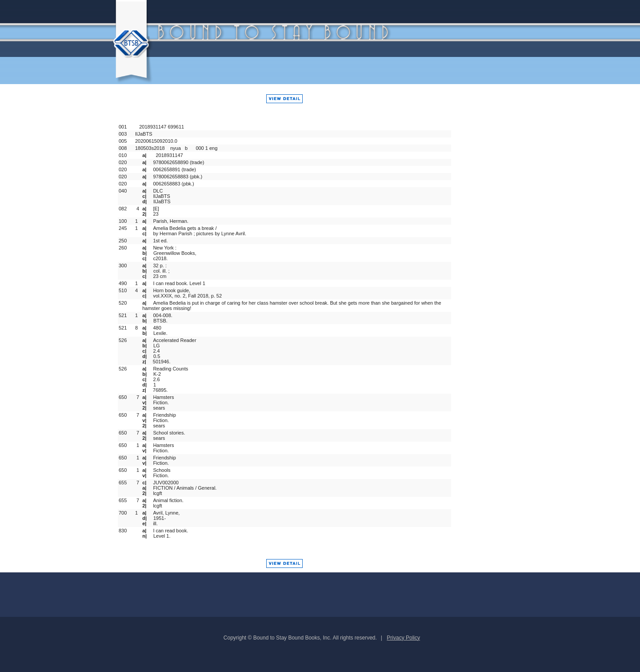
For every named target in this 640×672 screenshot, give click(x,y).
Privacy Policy (403, 638)
